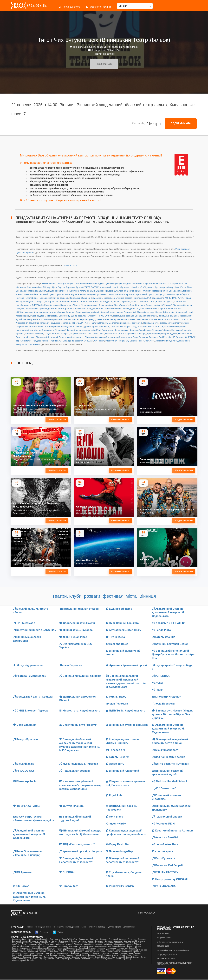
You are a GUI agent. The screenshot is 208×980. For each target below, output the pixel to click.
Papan (188, 298)
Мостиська (44, 952)
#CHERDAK (171, 298)
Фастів (91, 957)
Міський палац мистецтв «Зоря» (58, 284)
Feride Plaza (186, 287)
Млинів (15, 952)
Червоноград (23, 959)
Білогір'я (65, 939)
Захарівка (108, 945)
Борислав (132, 939)
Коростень (61, 948)
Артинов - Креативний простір (140, 294)
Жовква (69, 945)
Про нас (30, 927)
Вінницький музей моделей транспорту (162, 323)
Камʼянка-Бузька (87, 946)
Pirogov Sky (111, 341)
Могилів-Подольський (29, 952)
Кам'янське (74, 946)
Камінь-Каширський (103, 946)
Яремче (126, 959)
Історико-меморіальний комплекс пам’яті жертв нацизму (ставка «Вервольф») (78, 319)
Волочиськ (28, 943)
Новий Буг (88, 952)
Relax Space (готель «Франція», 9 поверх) (126, 334)
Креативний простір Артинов (172, 831)
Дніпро (110, 943)
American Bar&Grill (34, 334)
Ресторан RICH (156, 326)
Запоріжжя (88, 945)
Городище (75, 943)
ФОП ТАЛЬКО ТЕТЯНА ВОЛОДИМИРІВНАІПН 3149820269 (174, 964)
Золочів (26, 946)
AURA (181, 298)
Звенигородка (119, 945)
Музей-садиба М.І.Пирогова (44, 316)
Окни (32, 953)
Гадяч (36, 943)
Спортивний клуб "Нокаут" (159, 305)
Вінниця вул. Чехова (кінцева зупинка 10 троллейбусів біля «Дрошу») (94, 305)
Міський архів (23, 316)
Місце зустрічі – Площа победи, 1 (173, 294)
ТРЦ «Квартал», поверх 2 (57, 334)
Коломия (43, 948)
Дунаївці (32, 945)
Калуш (43, 946)
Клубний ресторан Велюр (155, 291)
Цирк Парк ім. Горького (63, 287)
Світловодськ (44, 955)
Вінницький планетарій (146, 316)
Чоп (58, 959)
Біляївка (74, 939)
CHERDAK (190, 337)
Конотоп (52, 948)
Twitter (58, 932)
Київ (130, 946)
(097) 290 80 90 (69, 7)
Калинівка (35, 946)
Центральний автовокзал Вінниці (62, 302)
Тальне (136, 955)
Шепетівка (86, 959)
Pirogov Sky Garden (127, 341)
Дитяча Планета (100, 323)
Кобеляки (137, 946)
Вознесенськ (129, 941)
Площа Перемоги (116, 294)
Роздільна (26, 955)
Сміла (77, 955)
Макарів (81, 950)
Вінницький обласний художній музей (79, 326)
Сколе (62, 955)
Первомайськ (63, 953)
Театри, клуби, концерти (167, 955)
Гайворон (44, 943)
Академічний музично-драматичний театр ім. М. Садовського (153, 284)
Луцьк (54, 950)
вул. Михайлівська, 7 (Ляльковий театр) (173, 950)
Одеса (26, 953)
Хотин (144, 957)
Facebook (41, 932)
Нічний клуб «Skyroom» (142, 287)
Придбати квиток (57, 420)
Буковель (34, 941)
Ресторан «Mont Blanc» (27, 298)
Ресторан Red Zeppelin (160, 337)
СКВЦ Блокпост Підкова (161, 302)
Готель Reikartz (163, 312)
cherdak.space (28, 337)
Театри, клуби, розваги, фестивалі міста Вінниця (104, 596)
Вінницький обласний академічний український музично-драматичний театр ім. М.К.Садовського (117, 298)
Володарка (141, 941)
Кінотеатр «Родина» (103, 302)
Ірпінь (37, 939)
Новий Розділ (100, 952)
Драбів (138, 943)
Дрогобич (16, 945)
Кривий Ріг (133, 948)
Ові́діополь (17, 953)
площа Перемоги (122, 302)
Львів (60, 950)
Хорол (128, 957)
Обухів (138, 952)
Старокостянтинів (111, 955)
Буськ (42, 941)
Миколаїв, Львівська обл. (116, 950)
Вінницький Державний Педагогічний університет (60, 337)
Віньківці (82, 941)
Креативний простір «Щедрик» (162, 334)
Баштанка (94, 939)
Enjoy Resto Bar (78, 334)
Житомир (50, 945)
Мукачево (54, 952)
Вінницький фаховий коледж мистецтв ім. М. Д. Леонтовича (84, 330)
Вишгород (118, 941)
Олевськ (40, 953)
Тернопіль (27, 957)
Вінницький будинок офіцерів (54, 298)
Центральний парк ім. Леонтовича (126, 323)
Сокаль (84, 955)
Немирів (70, 952)
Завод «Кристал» (95, 309)
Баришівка (84, 939)
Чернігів (51, 959)
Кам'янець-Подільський (57, 946)
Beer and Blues (134, 291)
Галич (52, 943)
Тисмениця (38, 957)
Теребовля (17, 957)
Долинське (129, 943)
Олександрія (50, 953)
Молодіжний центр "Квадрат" (30, 302)
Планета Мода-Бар (119, 851)
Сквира (54, 955)
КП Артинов (178, 337)
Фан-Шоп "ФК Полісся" (166, 959)
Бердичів (103, 939)
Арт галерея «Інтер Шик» (167, 287)
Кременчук (122, 948)
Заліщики (78, 945)
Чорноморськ (66, 959)
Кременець (112, 948)
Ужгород (67, 957)
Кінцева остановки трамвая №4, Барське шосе (140, 319)
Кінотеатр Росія (30, 319)
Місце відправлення (97, 294)
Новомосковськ (113, 952)
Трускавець (49, 957)
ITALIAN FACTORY (58, 341)
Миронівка (143, 950)
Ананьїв (45, 939)
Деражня (92, 943)
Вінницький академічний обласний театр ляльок (99, 312)
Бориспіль (142, 939)
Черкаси (34, 959)
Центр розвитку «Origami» (84, 316)
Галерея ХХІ (130, 312)
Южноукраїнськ (107, 959)
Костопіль (83, 948)
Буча (48, 941)
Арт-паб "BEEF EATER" (87, 287)
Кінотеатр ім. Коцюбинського (80, 711)
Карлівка (123, 946)
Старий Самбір (96, 955)
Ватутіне (109, 941)
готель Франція (87, 291)
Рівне (131, 953)
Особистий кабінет (98, 7)
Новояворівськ (128, 952)
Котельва (92, 948)
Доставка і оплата (79, 927)
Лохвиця (39, 950)
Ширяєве (96, 959)
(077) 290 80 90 (163, 946)
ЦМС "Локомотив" (164, 788)
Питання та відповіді (97, 927)
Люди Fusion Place (57, 291)
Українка (76, 957)
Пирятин (84, 953)
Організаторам (129, 927)
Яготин (119, 959)
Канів (115, 946)
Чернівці (42, 959)
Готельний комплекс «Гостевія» (55, 323)
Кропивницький (19, 950)
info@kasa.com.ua (164, 938)
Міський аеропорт (146, 312)
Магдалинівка (70, 950)
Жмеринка (60, 945)
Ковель (15, 948)
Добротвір (119, 943)
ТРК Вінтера (73, 291)
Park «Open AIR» (146, 341)
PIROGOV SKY (105, 316)
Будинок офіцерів (113, 284)
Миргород (133, 950)
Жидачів (41, 945)
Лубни (47, 950)
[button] (135, 6)
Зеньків (138, 945)
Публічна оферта (114, 927)
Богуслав (122, 939)
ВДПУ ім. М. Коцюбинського (46, 305)
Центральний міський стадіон (89, 284)
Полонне (114, 953)
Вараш (91, 941)
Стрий (123, 955)
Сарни (34, 955)
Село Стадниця (137, 305)
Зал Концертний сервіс (183, 312)
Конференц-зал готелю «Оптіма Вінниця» (54, 312)
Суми (129, 955)
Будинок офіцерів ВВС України (111, 291)
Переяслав (75, 953)
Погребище (94, 953)
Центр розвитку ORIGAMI (81, 341)
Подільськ (105, 953)
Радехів (138, 953)
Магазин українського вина (23, 961)
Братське (16, 941)
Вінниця (74, 941)
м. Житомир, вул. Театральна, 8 (170, 942)
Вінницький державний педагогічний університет (108, 337)
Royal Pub (34, 323)
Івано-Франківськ (19, 939)
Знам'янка (16, 946)
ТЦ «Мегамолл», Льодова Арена (32, 341)
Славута (69, 955)
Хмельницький (118, 957)
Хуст (14, 959)
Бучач (54, 941)
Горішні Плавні (63, 943)
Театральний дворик (120, 326)
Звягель (130, 945)
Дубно (24, 945)
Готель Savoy (85, 302)
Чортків (77, 959)
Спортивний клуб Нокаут (39, 287)
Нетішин (79, 952)
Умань (84, 957)
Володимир (17, 943)
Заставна (98, 945)
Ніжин (63, 952)
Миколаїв (101, 950)
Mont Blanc (104, 326)
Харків (98, 957)
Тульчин (58, 957)
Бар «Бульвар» (140, 337)
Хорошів (136, 957)
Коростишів (72, 948)
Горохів (84, 943)
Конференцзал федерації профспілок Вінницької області (142, 330)
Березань (113, 939)
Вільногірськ (64, 941)
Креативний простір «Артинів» (115, 287)
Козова (35, 948)
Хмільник (106, 957)
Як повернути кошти (61, 927)
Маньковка (90, 950)
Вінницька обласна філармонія (31, 291)
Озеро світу (64, 316)
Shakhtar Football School (176, 319)
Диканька (102, 943)
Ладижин (30, 950)
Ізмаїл (30, 939)
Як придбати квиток (43, 927)
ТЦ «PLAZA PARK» (81, 323)
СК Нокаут (99, 341)
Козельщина (25, 948)
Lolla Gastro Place (95, 334)
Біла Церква (55, 939)
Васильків (99, 941)
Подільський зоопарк (123, 316)
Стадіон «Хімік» (139, 326)
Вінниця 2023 (70, 266)
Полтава (123, 953)
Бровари (25, 941)
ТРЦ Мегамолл (24, 623)
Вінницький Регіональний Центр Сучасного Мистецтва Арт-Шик (55, 294)
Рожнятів (16, 955)
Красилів (101, 948)
